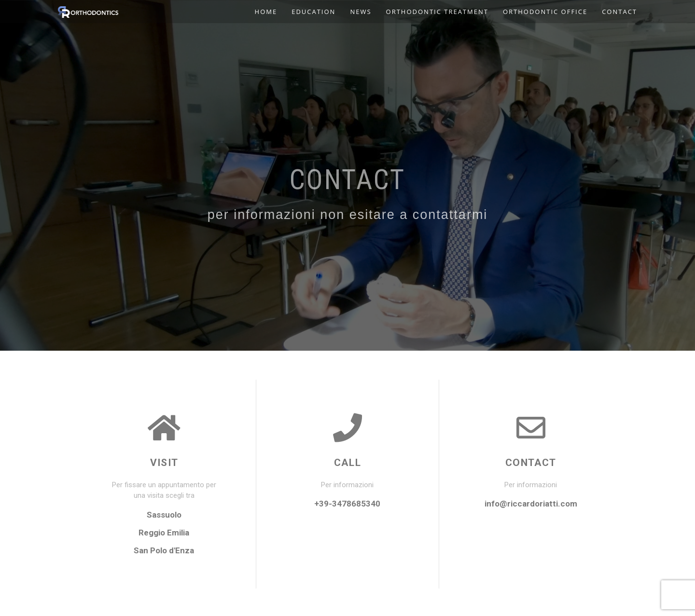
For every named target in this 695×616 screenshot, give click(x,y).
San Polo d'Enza (164, 550)
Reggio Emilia (164, 533)
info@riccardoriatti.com (531, 504)
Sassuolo (164, 515)
